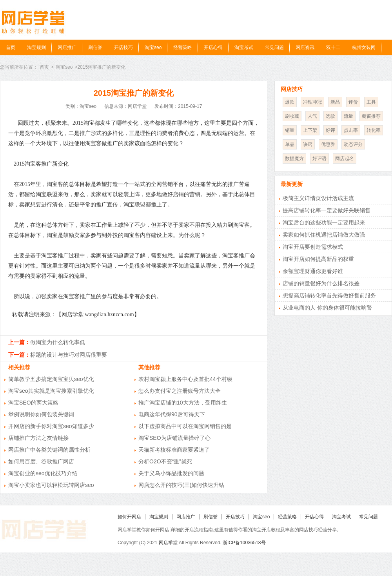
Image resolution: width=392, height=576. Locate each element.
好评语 (319, 159)
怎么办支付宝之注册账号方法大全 (180, 391)
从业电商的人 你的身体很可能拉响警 (327, 308)
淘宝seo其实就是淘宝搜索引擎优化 (51, 391)
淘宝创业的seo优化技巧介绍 (43, 473)
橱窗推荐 (371, 116)
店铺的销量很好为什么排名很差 (321, 283)
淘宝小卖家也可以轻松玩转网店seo (51, 485)
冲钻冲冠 (312, 102)
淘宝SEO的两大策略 (33, 403)
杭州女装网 (364, 47)
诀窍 (308, 144)
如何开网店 (129, 517)
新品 (335, 102)
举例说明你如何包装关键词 (41, 414)
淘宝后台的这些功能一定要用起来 (324, 222)
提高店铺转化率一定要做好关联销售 (327, 210)
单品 (290, 144)
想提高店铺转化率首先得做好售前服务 (329, 295)
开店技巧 (123, 47)
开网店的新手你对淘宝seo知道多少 (51, 426)
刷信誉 (95, 47)
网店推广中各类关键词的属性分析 (49, 450)
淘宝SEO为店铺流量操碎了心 (174, 438)
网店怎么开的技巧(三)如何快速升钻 (181, 485)
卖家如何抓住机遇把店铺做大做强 (324, 235)
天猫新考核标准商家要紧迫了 (174, 450)
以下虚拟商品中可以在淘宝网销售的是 (185, 426)
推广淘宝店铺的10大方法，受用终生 (183, 403)
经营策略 (183, 47)
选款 (330, 116)
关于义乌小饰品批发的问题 (171, 473)
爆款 (290, 102)
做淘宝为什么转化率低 (58, 342)
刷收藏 (292, 116)
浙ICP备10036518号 (244, 543)
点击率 (351, 130)
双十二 (333, 47)
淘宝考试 (244, 47)
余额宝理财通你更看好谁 (313, 271)
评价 (353, 102)
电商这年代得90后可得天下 (172, 414)
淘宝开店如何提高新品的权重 (318, 259)
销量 (290, 130)
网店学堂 (168, 543)
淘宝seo (153, 47)
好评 (330, 130)
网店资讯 (305, 47)
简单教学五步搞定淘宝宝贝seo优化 (51, 379)
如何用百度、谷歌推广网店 (41, 461)
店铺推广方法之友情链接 (38, 438)
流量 (348, 116)
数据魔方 (294, 159)
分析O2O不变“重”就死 (165, 461)
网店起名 (345, 159)
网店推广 (67, 47)
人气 (312, 116)
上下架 (310, 130)
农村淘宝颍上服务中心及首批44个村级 (185, 379)
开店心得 (213, 47)
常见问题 (274, 47)
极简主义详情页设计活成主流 (318, 198)
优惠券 (328, 144)
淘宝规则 (36, 47)
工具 (371, 102)
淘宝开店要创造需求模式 (313, 247)
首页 (11, 47)
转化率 (374, 130)
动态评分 (353, 144)
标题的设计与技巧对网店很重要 (69, 355)
